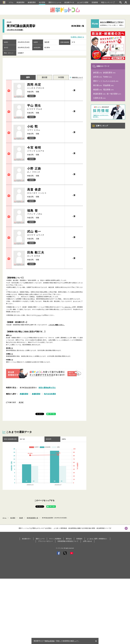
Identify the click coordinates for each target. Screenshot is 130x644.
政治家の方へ (27, 539)
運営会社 (69, 539)
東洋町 (21, 402)
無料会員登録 (50, 641)
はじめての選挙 (83, 2)
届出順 (44, 77)
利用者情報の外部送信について (68, 541)
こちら (38, 315)
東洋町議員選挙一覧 (32, 518)
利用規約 (79, 539)
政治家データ (69, 2)
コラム (11, 2)
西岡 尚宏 (45, 86)
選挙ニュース (40, 539)
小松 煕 (45, 128)
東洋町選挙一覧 (78, 26)
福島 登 (45, 212)
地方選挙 (42, 2)
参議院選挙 (32, 2)
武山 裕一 (45, 233)
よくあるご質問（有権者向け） (97, 539)
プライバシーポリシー (45, 541)
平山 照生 (45, 107)
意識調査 (95, 2)
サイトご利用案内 (55, 539)
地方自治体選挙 (50, 394)
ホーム (5, 518)
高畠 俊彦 (45, 191)
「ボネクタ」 (68, 307)
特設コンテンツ (108, 2)
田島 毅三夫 (45, 254)
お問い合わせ (87, 541)
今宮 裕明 (45, 149)
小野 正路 (45, 170)
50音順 (61, 77)
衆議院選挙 (21, 2)
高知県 (21, 518)
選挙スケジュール (55, 2)
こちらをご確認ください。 (57, 325)
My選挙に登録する (77, 37)
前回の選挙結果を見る (47, 388)
